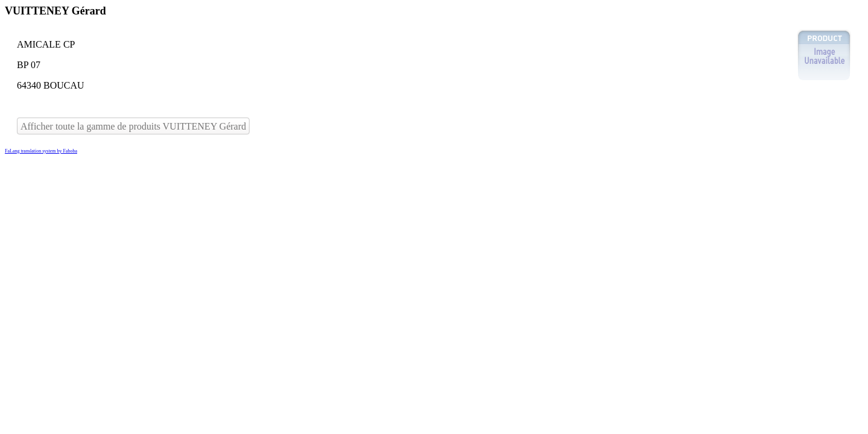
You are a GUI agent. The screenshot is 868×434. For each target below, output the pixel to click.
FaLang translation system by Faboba (41, 151)
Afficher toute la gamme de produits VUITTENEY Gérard (133, 126)
